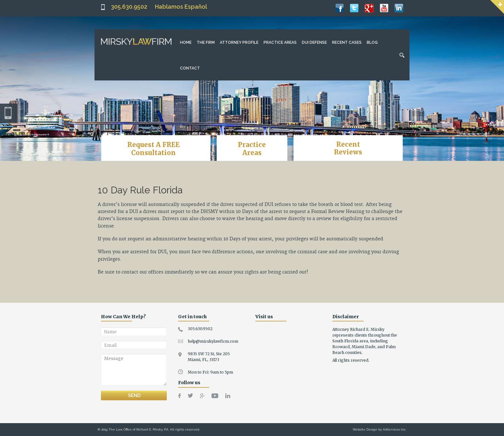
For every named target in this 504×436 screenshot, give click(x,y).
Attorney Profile (239, 42)
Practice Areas (280, 42)
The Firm (206, 42)
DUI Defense (314, 42)
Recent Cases (347, 42)
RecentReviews (348, 148)
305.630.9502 (129, 7)
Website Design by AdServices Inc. (379, 429)
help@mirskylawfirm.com (213, 341)
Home (186, 42)
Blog (372, 42)
